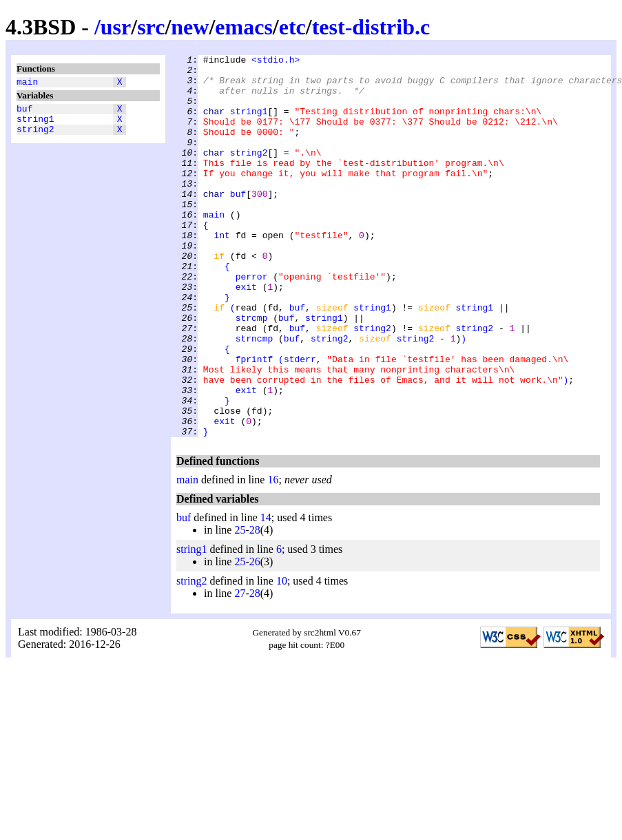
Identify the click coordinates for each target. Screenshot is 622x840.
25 (240, 606)
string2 (35, 137)
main (27, 83)
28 (255, 606)
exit (246, 334)
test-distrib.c (371, 27)
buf (24, 112)
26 (255, 638)
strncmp (255, 396)
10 (282, 657)
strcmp (252, 371)
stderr (300, 421)
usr (116, 27)
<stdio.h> (276, 61)
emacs (244, 27)
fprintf (255, 421)
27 (240, 670)
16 (273, 556)
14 (266, 594)
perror (252, 322)
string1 (35, 125)
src (151, 27)
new (190, 27)
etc (292, 27)
